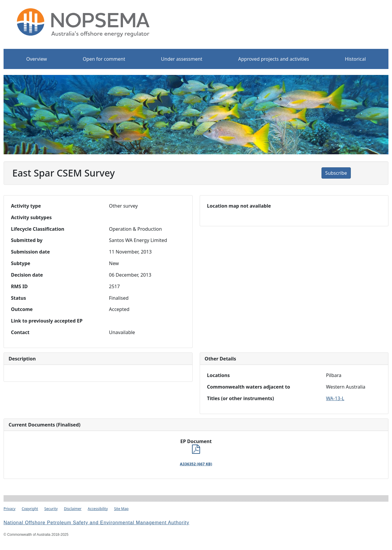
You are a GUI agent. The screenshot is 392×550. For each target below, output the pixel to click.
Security (51, 509)
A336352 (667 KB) (196, 464)
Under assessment (182, 59)
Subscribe (336, 173)
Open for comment (104, 59)
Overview (36, 59)
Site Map (121, 509)
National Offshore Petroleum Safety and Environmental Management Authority (96, 523)
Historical (355, 59)
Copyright (30, 509)
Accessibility (98, 509)
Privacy (9, 509)
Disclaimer (73, 509)
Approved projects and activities (274, 59)
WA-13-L (335, 398)
